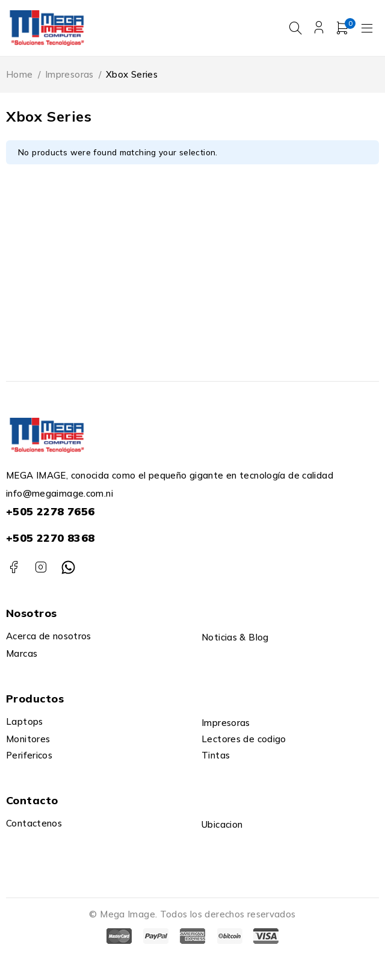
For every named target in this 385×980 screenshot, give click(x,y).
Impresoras (69, 74)
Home (20, 74)
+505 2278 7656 (50, 511)
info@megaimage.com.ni (60, 493)
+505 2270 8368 (50, 538)
